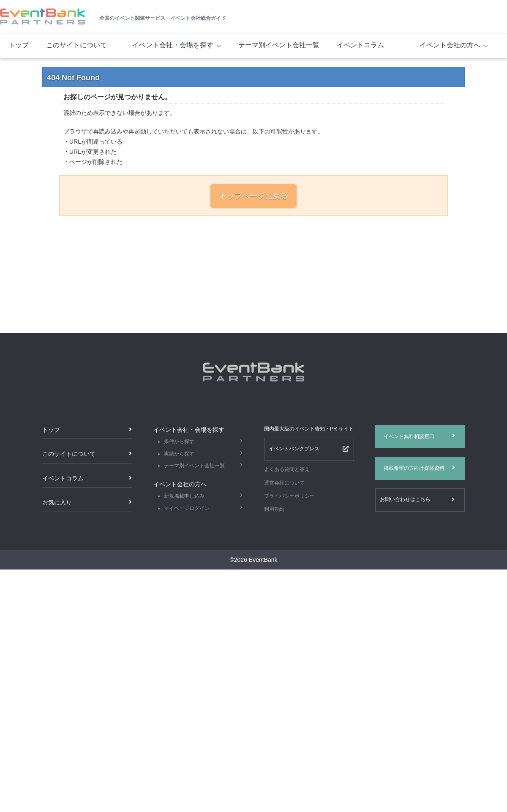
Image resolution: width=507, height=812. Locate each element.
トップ (19, 45)
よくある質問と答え (287, 469)
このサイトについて (76, 45)
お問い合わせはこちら (405, 499)
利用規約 (274, 509)
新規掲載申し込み (184, 496)
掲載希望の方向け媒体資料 (414, 468)
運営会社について (284, 483)
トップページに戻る (253, 196)
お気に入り (57, 502)
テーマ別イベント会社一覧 (279, 45)
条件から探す (179, 441)
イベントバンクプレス (294, 449)
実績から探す (179, 454)
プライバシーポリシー (289, 496)
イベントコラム (360, 45)
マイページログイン (187, 508)
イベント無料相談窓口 (409, 436)
